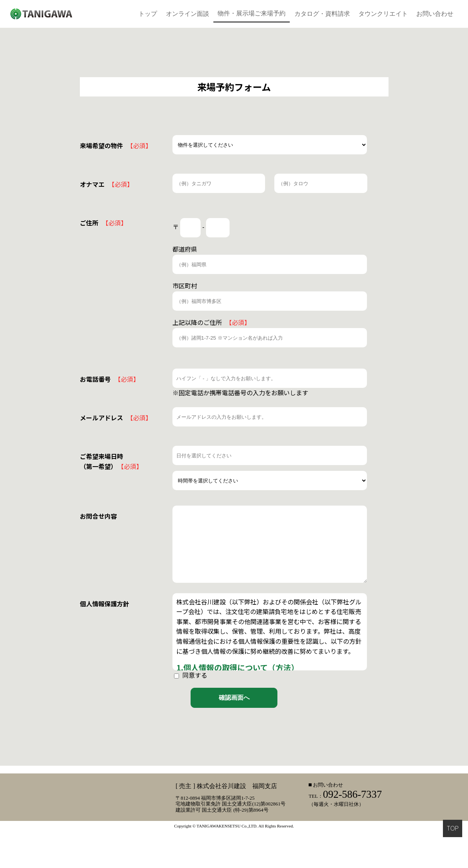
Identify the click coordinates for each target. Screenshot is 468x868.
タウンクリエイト (383, 14)
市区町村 (185, 286)
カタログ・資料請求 (322, 14)
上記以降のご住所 (211, 322)
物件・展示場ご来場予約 (252, 13)
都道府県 (185, 249)
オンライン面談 (188, 14)
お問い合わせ (435, 14)
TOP (453, 828)
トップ (148, 14)
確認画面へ (234, 698)
